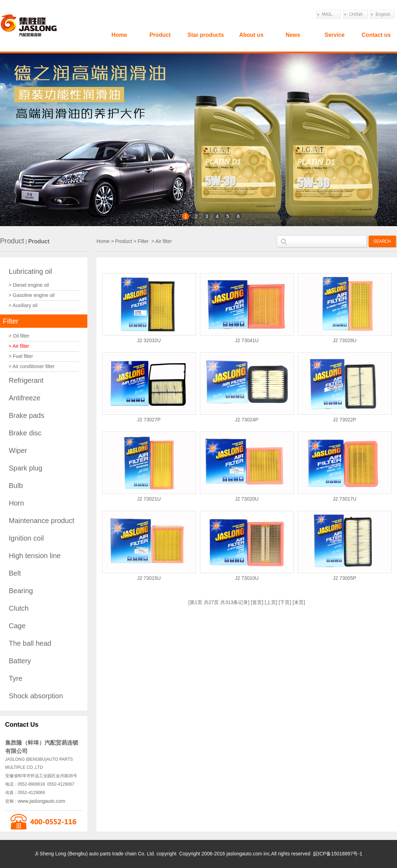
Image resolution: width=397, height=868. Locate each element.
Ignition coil (26, 538)
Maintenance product (42, 521)
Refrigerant (26, 380)
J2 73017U (345, 499)
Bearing (21, 591)
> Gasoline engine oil (32, 295)
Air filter (164, 241)
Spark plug (26, 468)
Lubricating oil (30, 271)
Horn (16, 503)
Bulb (16, 486)
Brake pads (26, 415)
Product (160, 35)
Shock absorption (36, 696)
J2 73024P (247, 420)
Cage (17, 626)
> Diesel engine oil (29, 285)
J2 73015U (149, 578)
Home (119, 35)
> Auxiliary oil (23, 305)
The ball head (30, 643)
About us (251, 35)
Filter (11, 321)
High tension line (35, 556)
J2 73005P (345, 578)
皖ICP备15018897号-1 (338, 854)
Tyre (16, 678)
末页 (299, 602)
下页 (285, 602)
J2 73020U (247, 499)
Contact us (376, 35)
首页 (257, 602)
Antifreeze (25, 398)
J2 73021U (149, 499)
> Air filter (19, 346)
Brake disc (25, 433)
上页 (271, 602)
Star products (206, 35)
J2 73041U (247, 340)
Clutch (19, 608)
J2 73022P (345, 420)
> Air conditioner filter (32, 366)
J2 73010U (247, 578)
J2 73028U (345, 340)
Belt (15, 573)
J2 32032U (149, 340)
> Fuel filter (21, 356)
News (293, 35)
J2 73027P (149, 420)
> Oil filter (19, 336)
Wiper (18, 450)
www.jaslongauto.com (42, 801)
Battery (20, 661)
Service (334, 35)
